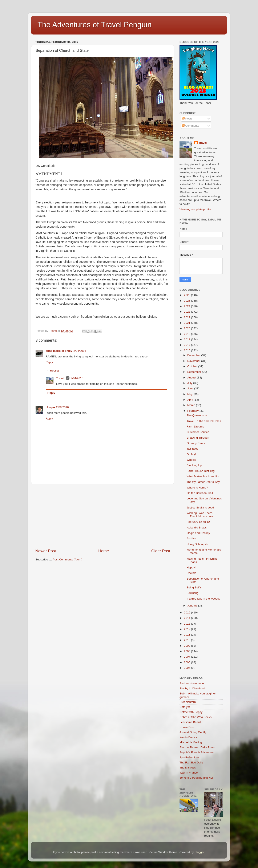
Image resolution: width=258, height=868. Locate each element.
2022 (188, 317)
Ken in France (188, 737)
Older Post (161, 551)
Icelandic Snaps (197, 528)
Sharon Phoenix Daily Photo (197, 747)
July (190, 383)
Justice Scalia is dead (200, 508)
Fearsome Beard (190, 722)
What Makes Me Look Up (203, 476)
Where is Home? (197, 488)
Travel (60, 378)
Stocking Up (194, 465)
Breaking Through (198, 438)
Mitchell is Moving (191, 742)
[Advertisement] (103, 516)
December (194, 355)
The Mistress (188, 768)
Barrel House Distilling (201, 471)
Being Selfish (195, 587)
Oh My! (191, 454)
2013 (188, 624)
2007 (188, 657)
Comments (191, 126)
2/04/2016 (80, 351)
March (192, 405)
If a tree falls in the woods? (204, 599)
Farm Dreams (195, 427)
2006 (188, 662)
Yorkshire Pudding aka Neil (197, 778)
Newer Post (46, 551)
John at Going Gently (193, 732)
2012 (188, 629)
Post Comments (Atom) (68, 559)
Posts (187, 119)
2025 (188, 301)
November (194, 361)
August (192, 378)
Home (104, 551)
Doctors (192, 573)
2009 (188, 646)
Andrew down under (192, 683)
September (195, 372)
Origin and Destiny (198, 533)
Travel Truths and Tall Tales (204, 421)
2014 (188, 618)
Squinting (193, 593)
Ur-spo (50, 407)
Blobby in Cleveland (192, 688)
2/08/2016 (63, 407)
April (191, 400)
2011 (188, 635)
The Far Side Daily (191, 762)
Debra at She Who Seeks (195, 717)
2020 (188, 328)
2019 (188, 334)
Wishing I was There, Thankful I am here (200, 515)
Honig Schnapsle (197, 544)
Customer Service (198, 432)
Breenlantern (188, 702)
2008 (188, 651)
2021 (188, 323)
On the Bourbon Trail (200, 493)
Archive (191, 538)
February (193, 411)
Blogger (199, 852)
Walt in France (189, 773)
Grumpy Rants (196, 443)
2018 (188, 339)
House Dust (187, 727)
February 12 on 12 (198, 522)
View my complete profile (195, 209)
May (190, 394)
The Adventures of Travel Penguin (94, 25)
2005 (188, 668)
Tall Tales (192, 449)
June (191, 388)
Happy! (191, 567)
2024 (188, 306)
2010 (188, 640)
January (193, 606)
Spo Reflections (190, 757)
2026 (188, 295)
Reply (49, 362)
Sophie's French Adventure (197, 752)
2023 (188, 312)
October (193, 366)
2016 (188, 350)
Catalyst (185, 707)
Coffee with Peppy (191, 712)
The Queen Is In (197, 415)
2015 (188, 613)
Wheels (191, 460)
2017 (188, 345)
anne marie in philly (59, 351)
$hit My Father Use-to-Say (203, 482)
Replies (55, 371)
